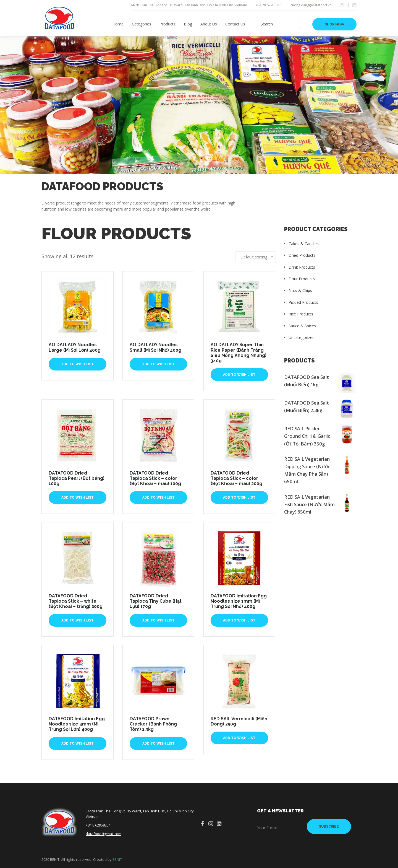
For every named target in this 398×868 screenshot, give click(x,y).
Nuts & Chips (300, 290)
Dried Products (302, 255)
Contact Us (235, 24)
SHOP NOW (335, 24)
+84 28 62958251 (269, 5)
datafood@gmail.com (104, 834)
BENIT (117, 859)
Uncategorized (302, 337)
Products (167, 24)
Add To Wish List (78, 364)
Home (118, 24)
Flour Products (302, 279)
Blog (188, 24)
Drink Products (302, 267)
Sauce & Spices (302, 326)
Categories (142, 24)
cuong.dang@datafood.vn (311, 5)
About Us (209, 24)
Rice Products (301, 314)
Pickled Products (303, 302)
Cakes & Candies (304, 244)
